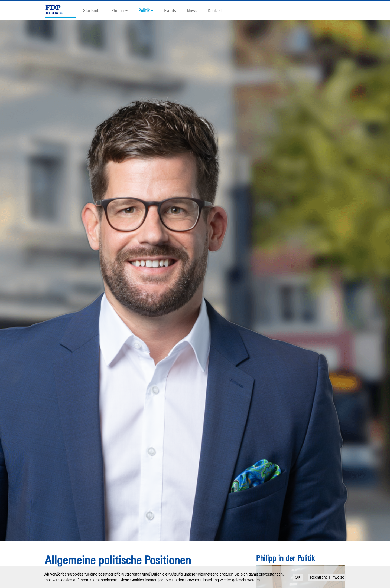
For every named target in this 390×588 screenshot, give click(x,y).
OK (298, 577)
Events (170, 10)
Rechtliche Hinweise (327, 577)
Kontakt (215, 10)
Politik (146, 10)
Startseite (92, 10)
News (192, 10)
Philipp (119, 10)
